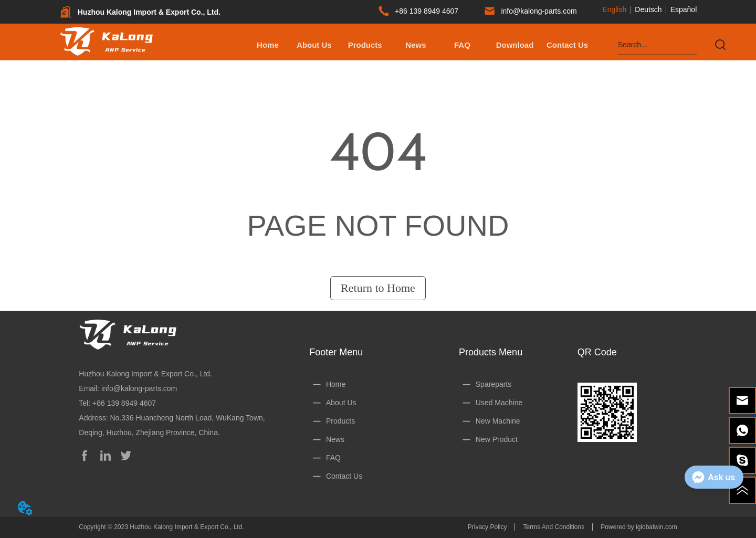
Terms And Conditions (554, 527)
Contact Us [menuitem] (567, 45)
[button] (365, 45)
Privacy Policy (487, 527)
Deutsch (648, 9)
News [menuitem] (416, 45)
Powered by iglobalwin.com (639, 527)
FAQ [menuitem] (462, 45)
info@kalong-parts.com (139, 388)
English (614, 9)
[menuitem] (365, 45)
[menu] (418, 45)
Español (684, 9)
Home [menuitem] (268, 45)
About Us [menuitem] (314, 45)
